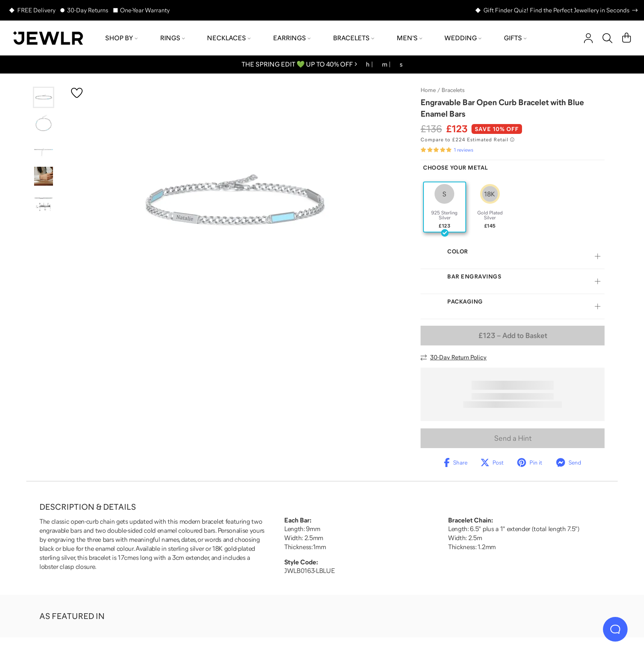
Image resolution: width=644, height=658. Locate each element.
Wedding (463, 38)
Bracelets (354, 38)
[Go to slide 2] (44, 124)
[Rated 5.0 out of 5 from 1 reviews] (447, 150)
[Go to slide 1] (44, 97)
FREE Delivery (36, 10)
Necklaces (229, 38)
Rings (172, 38)
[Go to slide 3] (44, 150)
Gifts (515, 38)
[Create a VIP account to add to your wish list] (77, 93)
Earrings (292, 38)
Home (428, 90)
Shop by (121, 38)
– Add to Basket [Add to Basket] (513, 336)
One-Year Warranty (145, 10)
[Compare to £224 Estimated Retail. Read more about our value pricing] (467, 140)
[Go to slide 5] (44, 202)
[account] (588, 38)
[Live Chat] (615, 629)
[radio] (445, 207)
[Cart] (627, 38)
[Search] (607, 38)
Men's (409, 38)
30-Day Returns (88, 10)
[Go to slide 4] (44, 176)
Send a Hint (513, 438)
